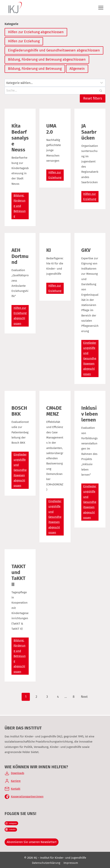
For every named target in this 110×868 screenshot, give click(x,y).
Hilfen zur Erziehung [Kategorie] (24, 41)
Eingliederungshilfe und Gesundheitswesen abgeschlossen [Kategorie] (54, 50)
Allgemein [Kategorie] (77, 69)
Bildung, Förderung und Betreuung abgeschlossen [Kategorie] (47, 59)
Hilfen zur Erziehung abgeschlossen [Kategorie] (36, 32)
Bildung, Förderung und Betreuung (20, 206)
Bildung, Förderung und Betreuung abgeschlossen (20, 656)
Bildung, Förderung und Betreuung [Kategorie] (35, 69)
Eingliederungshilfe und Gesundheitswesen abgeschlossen (90, 358)
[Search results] (55, 91)
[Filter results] (55, 83)
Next (84, 697)
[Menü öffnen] (101, 8)
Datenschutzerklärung (46, 863)
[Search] (101, 91)
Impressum (71, 863)
